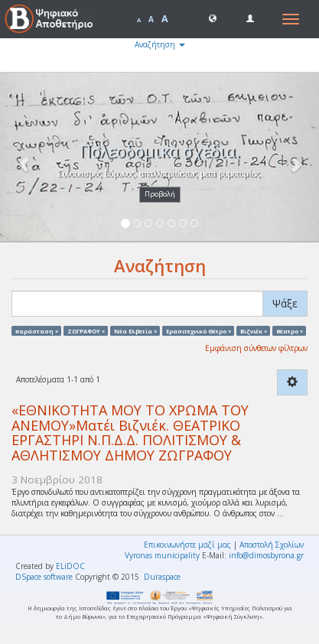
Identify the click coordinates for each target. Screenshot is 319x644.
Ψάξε (285, 303)
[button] (213, 18)
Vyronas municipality (162, 555)
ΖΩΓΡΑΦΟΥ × (86, 330)
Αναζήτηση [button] (160, 44)
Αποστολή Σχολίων (272, 545)
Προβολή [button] (160, 194)
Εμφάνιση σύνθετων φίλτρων (256, 348)
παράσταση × (37, 330)
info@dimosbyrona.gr (266, 555)
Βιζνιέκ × (254, 330)
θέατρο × (290, 330)
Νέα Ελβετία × (135, 330)
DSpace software (44, 577)
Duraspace (162, 577)
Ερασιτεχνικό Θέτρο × (199, 330)
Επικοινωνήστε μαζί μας (187, 545)
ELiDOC (70, 566)
